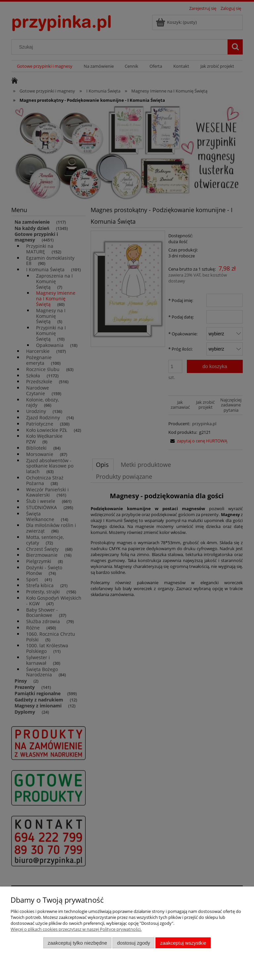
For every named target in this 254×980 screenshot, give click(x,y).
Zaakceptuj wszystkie (183, 943)
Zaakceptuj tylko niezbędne (77, 943)
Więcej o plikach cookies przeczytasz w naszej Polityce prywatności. (76, 929)
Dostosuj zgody (134, 943)
